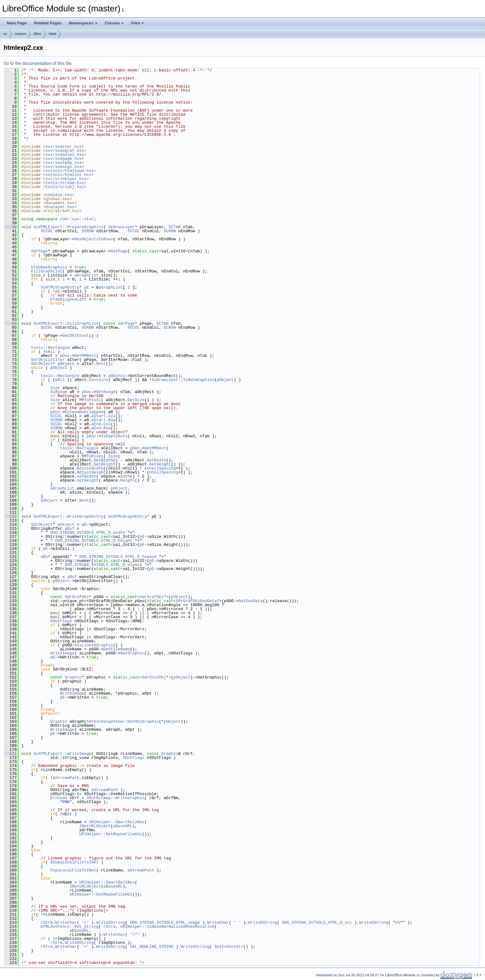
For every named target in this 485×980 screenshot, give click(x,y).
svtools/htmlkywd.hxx (70, 171)
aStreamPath (66, 778)
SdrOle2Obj (154, 677)
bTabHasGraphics (49, 267)
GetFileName (117, 649)
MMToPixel (90, 400)
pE (87, 287)
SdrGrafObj (77, 597)
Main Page (17, 23)
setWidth (86, 476)
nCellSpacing (161, 468)
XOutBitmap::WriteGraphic (116, 798)
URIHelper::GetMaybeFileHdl (111, 834)
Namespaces (83, 23)
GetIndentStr (229, 947)
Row (112, 420)
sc (5, 34)
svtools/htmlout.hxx (68, 175)
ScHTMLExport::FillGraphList (66, 323)
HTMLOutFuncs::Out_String (69, 927)
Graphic (73, 677)
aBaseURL (122, 826)
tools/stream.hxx (65, 183)
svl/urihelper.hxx (66, 179)
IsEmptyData (114, 436)
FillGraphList (47, 271)
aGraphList (87, 275)
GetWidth (103, 460)
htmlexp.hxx (59, 195)
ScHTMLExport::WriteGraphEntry (68, 516)
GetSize (136, 400)
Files (138, 23)
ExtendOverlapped (84, 412)
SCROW (88, 231)
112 (11, 516)
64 (11, 323)
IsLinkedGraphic (95, 645)
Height (128, 480)
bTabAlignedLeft (69, 299)
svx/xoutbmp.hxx (64, 163)
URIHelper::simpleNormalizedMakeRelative (167, 927)
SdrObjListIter (48, 360)
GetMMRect (85, 356)
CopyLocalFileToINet (73, 870)
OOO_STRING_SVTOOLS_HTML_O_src (317, 922)
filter (37, 34)
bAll (50, 352)
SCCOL (47, 231)
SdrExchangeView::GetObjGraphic (123, 721)
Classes (114, 23)
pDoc (65, 356)
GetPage (119, 251)
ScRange (59, 392)
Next (101, 364)
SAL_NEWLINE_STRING (152, 947)
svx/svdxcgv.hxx (64, 167)
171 (11, 754)
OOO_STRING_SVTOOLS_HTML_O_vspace (103, 565)
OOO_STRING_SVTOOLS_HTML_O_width (88, 533)
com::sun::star (77, 219)
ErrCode (59, 798)
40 (11, 227)
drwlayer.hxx (60, 207)
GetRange (106, 392)
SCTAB (175, 227)
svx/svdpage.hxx (64, 159)
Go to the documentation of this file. (38, 63)
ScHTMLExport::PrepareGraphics (68, 227)
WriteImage (62, 653)
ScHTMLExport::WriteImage (62, 754)
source (20, 34)
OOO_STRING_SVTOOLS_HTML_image (165, 922)
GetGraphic (132, 653)
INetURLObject (95, 826)
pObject (66, 364)
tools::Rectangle (50, 348)
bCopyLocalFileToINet (75, 862)
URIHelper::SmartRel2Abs (116, 822)
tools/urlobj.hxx (65, 187)
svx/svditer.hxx (64, 147)
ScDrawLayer (122, 227)
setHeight (88, 480)
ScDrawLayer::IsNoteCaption (183, 380)
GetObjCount (76, 336)
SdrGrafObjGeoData (196, 601)
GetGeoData (251, 601)
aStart (99, 416)
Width (124, 476)
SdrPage (39, 251)
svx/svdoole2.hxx (65, 155)
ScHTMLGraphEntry (60, 287)
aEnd (96, 424)
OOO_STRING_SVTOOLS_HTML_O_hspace (118, 557)
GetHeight (105, 464)
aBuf (69, 529)
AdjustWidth (90, 468)
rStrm (47, 922)
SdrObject (42, 364)
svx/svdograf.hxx (65, 151)
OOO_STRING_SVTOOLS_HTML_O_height (94, 541)
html (52, 34)
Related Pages (48, 23)
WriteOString (111, 922)
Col (112, 416)
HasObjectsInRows (94, 239)
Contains (98, 380)
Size (55, 388)
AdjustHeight (91, 472)
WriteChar (66, 922)
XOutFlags (61, 621)
